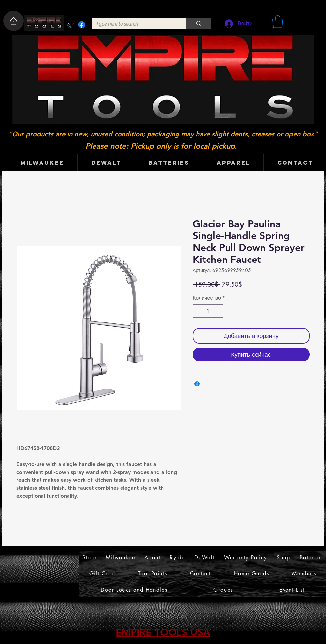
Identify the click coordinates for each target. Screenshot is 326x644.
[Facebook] (82, 25)
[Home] (14, 21)
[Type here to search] (134, 24)
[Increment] (217, 311)
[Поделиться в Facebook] (197, 384)
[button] (278, 22)
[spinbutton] (208, 311)
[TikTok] (71, 25)
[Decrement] (198, 311)
